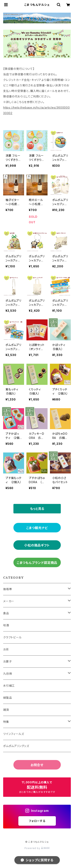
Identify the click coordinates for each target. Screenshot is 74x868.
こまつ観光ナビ (37, 528)
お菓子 (7, 661)
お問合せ (37, 765)
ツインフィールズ (14, 734)
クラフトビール (12, 637)
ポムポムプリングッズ (16, 746)
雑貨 (6, 710)
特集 (6, 722)
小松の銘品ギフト (37, 545)
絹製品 (7, 698)
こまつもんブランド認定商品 (37, 563)
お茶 (6, 649)
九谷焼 (7, 673)
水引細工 (9, 686)
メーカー (9, 601)
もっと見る (37, 509)
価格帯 (7, 589)
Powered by (37, 848)
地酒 (6, 625)
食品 (6, 613)
